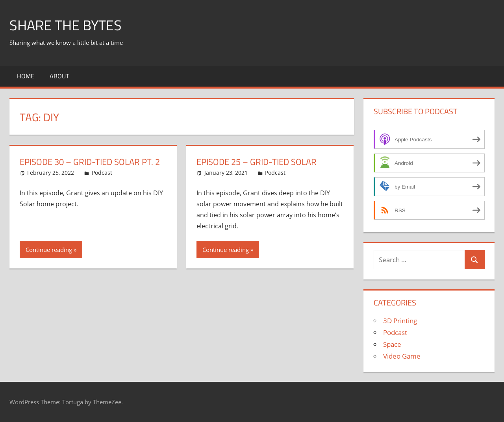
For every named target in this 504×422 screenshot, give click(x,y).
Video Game (402, 356)
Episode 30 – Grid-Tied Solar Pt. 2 (90, 162)
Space (392, 344)
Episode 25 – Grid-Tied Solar (257, 162)
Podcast (102, 173)
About (59, 76)
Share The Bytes (66, 25)
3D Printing (400, 321)
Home (26, 76)
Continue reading (49, 250)
